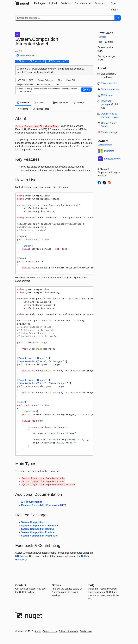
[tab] (40, 3)
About (38, 631)
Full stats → (103, 37)
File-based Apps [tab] (44, 84)
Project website (109, 83)
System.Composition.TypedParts (39, 536)
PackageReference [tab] (46, 80)
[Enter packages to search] (65, 18)
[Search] (118, 18)
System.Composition (33, 522)
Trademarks (86, 631)
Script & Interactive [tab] (25, 84)
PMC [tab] (31, 80)
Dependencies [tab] (60, 103)
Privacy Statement (68, 631)
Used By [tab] (79, 103)
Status (56, 585)
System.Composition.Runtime (38, 532)
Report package (109, 132)
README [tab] (23, 103)
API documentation (32, 502)
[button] (86, 90)
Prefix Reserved (28, 56)
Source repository (110, 89)
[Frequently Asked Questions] (91, 585)
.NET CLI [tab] (21, 80)
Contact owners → (106, 145)
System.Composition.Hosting (37, 529)
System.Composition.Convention (40, 526)
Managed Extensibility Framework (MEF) (44, 505)
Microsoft (109, 151)
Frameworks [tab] (41, 103)
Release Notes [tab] (41, 109)
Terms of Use (50, 631)
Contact (21, 585)
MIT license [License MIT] (107, 95)
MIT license (22, 556)
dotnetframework (113, 159)
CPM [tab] (60, 80)
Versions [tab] (23, 109)
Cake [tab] (57, 84)
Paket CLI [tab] (71, 80)
